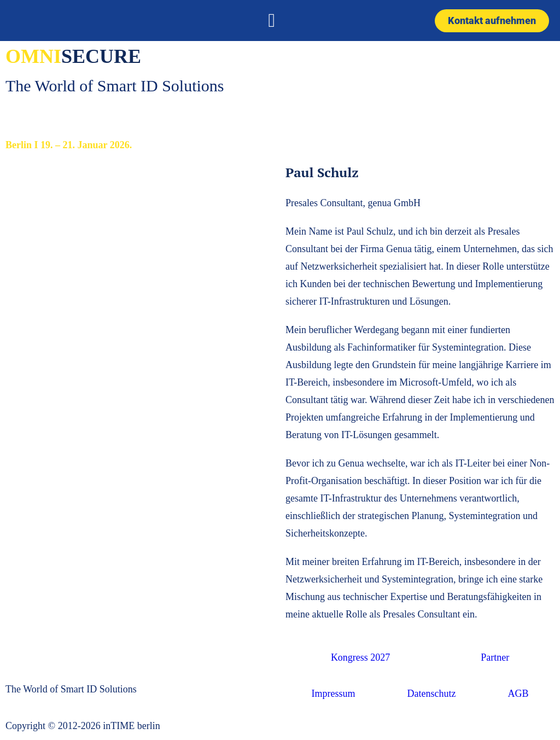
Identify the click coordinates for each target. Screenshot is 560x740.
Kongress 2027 (361, 657)
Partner (495, 657)
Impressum (334, 694)
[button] (272, 21)
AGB (518, 694)
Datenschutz (432, 694)
